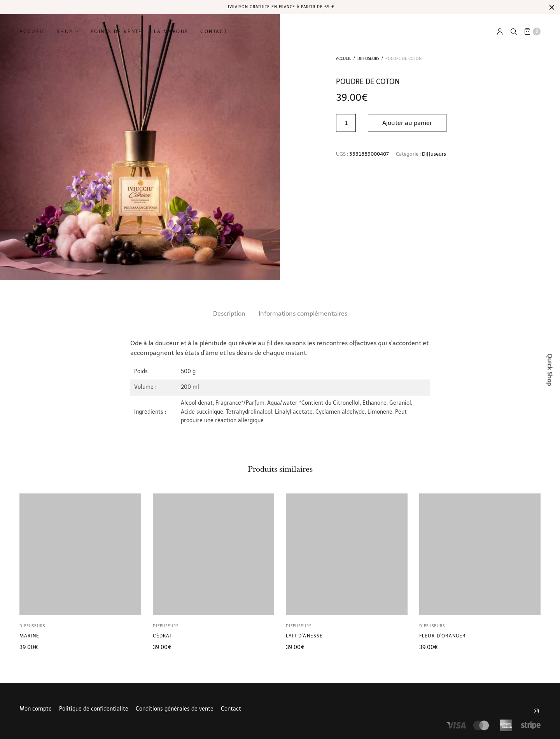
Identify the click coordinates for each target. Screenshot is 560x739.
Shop (65, 32)
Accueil (32, 32)
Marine (29, 636)
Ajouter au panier (407, 123)
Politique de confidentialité (94, 709)
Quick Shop (550, 369)
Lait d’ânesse (304, 636)
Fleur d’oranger (443, 636)
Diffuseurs (368, 59)
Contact (214, 32)
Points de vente (116, 32)
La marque (171, 32)
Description (229, 313)
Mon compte (36, 709)
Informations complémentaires (303, 313)
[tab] (229, 314)
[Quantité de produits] (346, 123)
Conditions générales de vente (175, 709)
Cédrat (163, 636)
